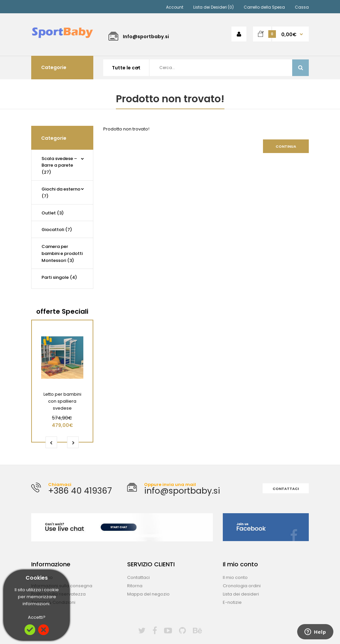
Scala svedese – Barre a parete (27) (59, 165)
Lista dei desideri (241, 594)
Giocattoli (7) (57, 230)
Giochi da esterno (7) (61, 193)
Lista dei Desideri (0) (213, 7)
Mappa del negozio (148, 594)
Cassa (302, 7)
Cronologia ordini (242, 586)
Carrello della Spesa (264, 7)
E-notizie (232, 602)
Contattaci (286, 489)
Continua (286, 146)
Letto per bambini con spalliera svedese (62, 401)
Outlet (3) (53, 213)
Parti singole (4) (59, 277)
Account (175, 7)
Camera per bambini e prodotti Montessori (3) (62, 253)
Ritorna (135, 586)
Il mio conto (235, 577)
